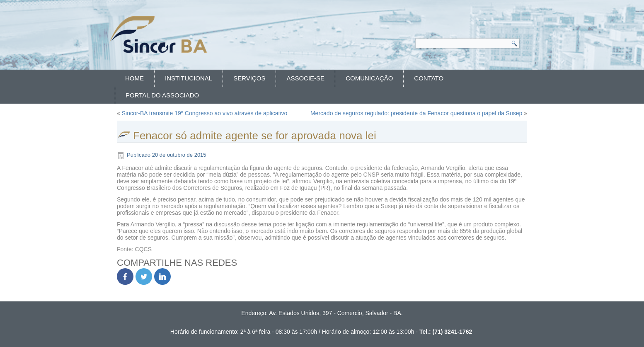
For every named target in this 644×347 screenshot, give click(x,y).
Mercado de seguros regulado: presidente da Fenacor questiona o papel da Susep (416, 113)
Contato (429, 78)
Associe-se (305, 78)
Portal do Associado (162, 95)
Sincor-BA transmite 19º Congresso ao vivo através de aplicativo (205, 113)
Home (134, 78)
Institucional (189, 78)
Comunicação (369, 78)
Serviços (249, 78)
